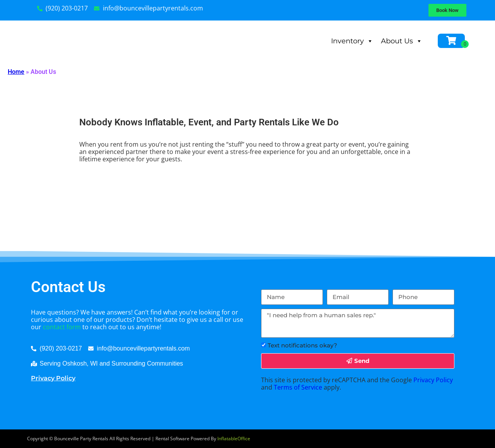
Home (16, 72)
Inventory (352, 41)
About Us (402, 41)
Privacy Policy (53, 378)
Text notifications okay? (302, 345)
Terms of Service (298, 387)
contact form (62, 327)
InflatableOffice (234, 439)
